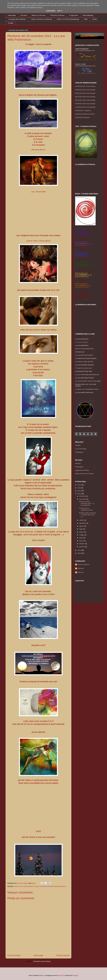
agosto (82, 526)
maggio (82, 535)
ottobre (82, 520)
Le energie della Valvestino (17, 19)
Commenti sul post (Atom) (42, 961)
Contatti (11, 23)
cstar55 (61, 975)
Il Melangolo (79, 452)
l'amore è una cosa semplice (24, 886)
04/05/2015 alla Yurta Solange (85, 86)
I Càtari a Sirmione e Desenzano (41, 19)
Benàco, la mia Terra (39, 15)
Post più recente (14, 955)
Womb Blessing (88, 15)
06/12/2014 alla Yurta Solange (85, 93)
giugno (82, 532)
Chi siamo (24, 15)
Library (95, 19)
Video (86, 19)
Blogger (76, 975)
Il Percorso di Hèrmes (57, 15)
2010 (79, 553)
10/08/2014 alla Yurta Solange (85, 104)
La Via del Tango (81, 449)
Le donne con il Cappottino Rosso (86, 509)
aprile (81, 538)
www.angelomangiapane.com (85, 50)
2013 (79, 491)
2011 (79, 550)
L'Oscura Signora (83, 564)
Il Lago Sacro (74, 15)
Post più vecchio (63, 955)
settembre (83, 523)
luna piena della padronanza (56, 886)
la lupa (36, 886)
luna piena (43, 886)
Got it (60, 11)
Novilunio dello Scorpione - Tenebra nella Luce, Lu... (87, 515)
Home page (12, 15)
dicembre (83, 496)
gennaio (82, 547)
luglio (81, 529)
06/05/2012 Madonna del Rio (85, 114)
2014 (79, 488)
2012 (79, 494)
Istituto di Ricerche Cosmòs (84, 474)
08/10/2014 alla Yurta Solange (85, 100)
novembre (83, 499)
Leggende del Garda (82, 470)
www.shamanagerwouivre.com (85, 66)
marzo (82, 541)
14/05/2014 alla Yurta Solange (85, 107)
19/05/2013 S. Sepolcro (83, 111)
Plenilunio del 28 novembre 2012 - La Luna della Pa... (86, 503)
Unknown (81, 568)
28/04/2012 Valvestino (83, 117)
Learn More (50, 11)
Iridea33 (78, 445)
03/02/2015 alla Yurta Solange (85, 90)
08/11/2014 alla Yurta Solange (85, 97)
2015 (79, 485)
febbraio (82, 544)
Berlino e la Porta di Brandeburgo (68, 19)
